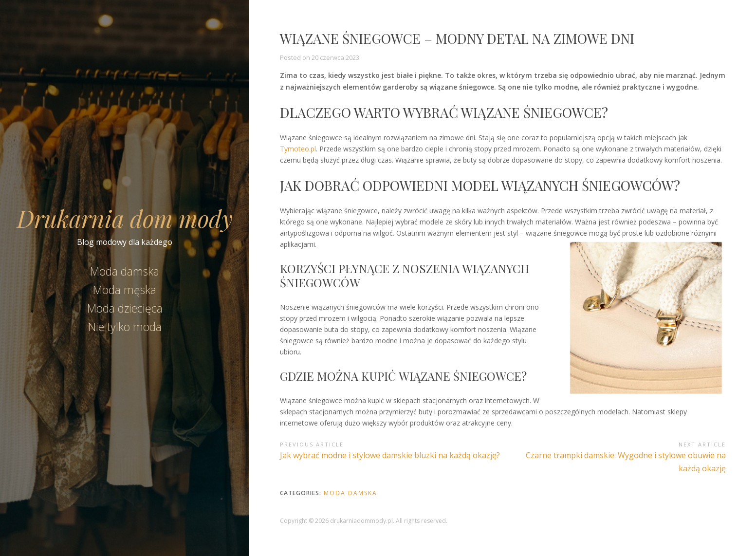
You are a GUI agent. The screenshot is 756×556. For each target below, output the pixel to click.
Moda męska (125, 290)
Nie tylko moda (125, 327)
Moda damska (125, 271)
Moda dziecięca (125, 308)
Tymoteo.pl (298, 149)
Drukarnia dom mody (125, 218)
